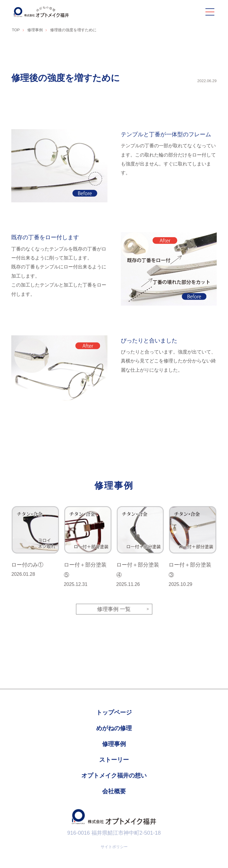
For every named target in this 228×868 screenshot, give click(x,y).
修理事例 (114, 745)
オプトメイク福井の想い (114, 776)
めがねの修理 (114, 729)
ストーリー (114, 760)
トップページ (114, 713)
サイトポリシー (114, 847)
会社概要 (114, 792)
